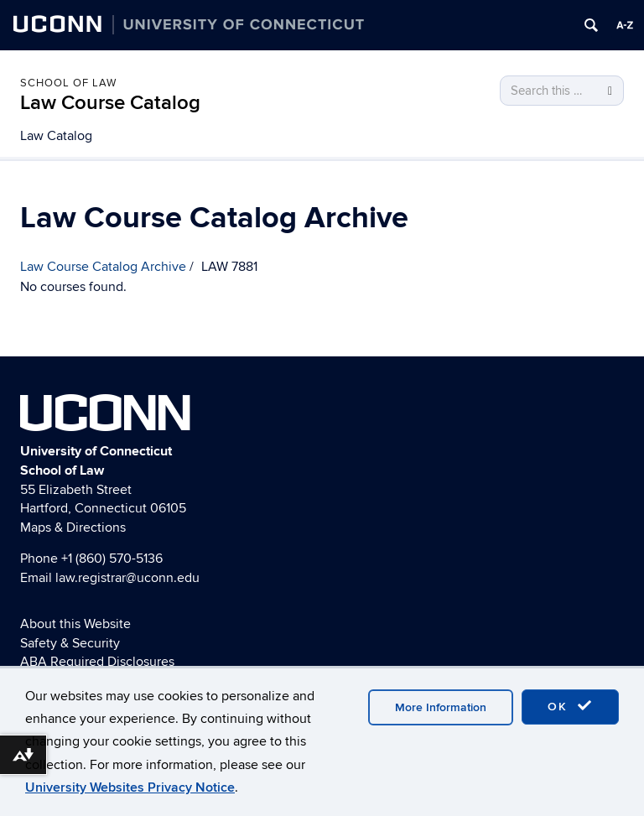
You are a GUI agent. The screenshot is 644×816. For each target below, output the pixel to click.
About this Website (75, 624)
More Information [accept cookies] (441, 707)
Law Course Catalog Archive (103, 267)
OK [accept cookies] (570, 706)
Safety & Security (70, 643)
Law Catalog (56, 136)
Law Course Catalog (110, 103)
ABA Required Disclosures (97, 662)
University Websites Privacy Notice (130, 787)
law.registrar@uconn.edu (127, 578)
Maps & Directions (73, 528)
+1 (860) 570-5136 (112, 559)
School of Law (68, 83)
